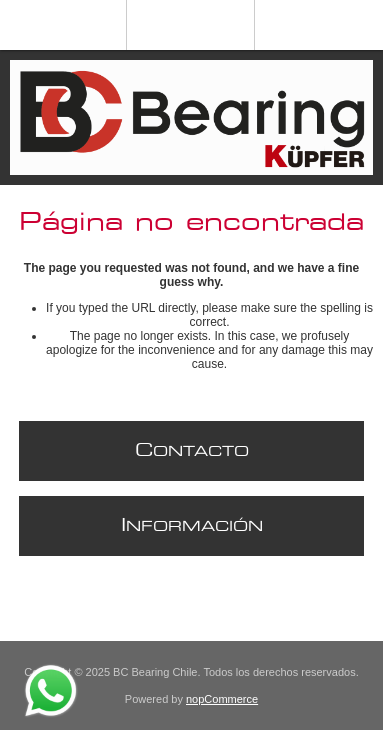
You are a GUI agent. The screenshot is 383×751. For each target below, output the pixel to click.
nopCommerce (222, 699)
